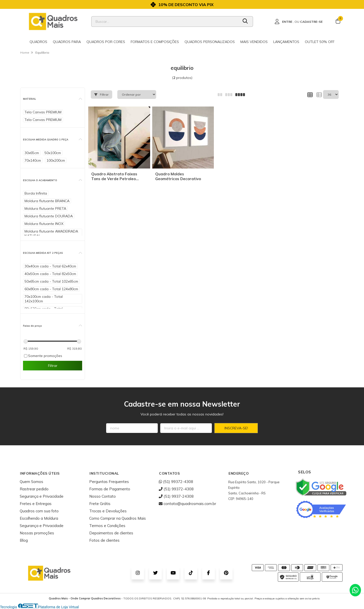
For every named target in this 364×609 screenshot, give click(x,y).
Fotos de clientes (104, 540)
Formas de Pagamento (110, 489)
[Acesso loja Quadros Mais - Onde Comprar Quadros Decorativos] (299, 22)
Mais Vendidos (254, 42)
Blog (24, 540)
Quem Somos (31, 482)
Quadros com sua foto (39, 511)
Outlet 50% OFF (320, 42)
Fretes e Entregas (36, 504)
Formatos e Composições (155, 42)
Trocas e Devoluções (108, 511)
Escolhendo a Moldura (39, 518)
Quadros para (67, 42)
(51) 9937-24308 (176, 496)
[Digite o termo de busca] (165, 22)
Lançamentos (286, 42)
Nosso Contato (103, 496)
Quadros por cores (106, 42)
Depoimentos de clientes (111, 533)
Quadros (38, 42)
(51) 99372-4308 (176, 482)
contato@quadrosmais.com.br (187, 504)
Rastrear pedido (34, 489)
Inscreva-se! (236, 428)
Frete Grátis (100, 504)
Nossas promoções (37, 533)
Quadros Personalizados (210, 42)
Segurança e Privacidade (42, 496)
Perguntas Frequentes (109, 482)
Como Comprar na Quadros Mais (118, 518)
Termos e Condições (107, 526)
